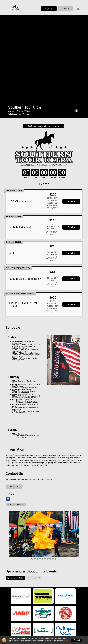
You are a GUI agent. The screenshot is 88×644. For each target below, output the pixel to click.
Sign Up (49, 9)
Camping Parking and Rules (33, 621)
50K (12, 166)
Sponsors (55, 609)
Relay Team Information (31, 607)
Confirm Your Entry (59, 626)
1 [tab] (32, 472)
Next (79, 449)
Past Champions (57, 622)
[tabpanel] (44, 447)
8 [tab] (50, 472)
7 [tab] (48, 472)
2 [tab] (35, 472)
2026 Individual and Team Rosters (43, 39)
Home (23, 592)
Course (24, 616)
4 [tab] (40, 472)
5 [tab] (42, 472)
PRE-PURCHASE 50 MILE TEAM (25, 218)
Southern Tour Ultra (25, 20)
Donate (65, 9)
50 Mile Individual (20, 140)
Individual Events (28, 611)
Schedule (25, 597)
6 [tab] (45, 472)
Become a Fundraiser (59, 605)
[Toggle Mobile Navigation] (5, 8)
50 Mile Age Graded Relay (25, 192)
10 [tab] (55, 472)
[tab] (16, 491)
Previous (12, 449)
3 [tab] (37, 472)
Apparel (24, 626)
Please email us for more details (56, 633)
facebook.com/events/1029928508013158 (17, 418)
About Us (55, 597)
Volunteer (55, 601)
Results (54, 618)
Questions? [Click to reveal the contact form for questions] (14, 400)
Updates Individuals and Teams (35, 602)
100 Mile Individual (21, 115)
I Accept (76, 640)
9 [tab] (53, 472)
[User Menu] (78, 9)
